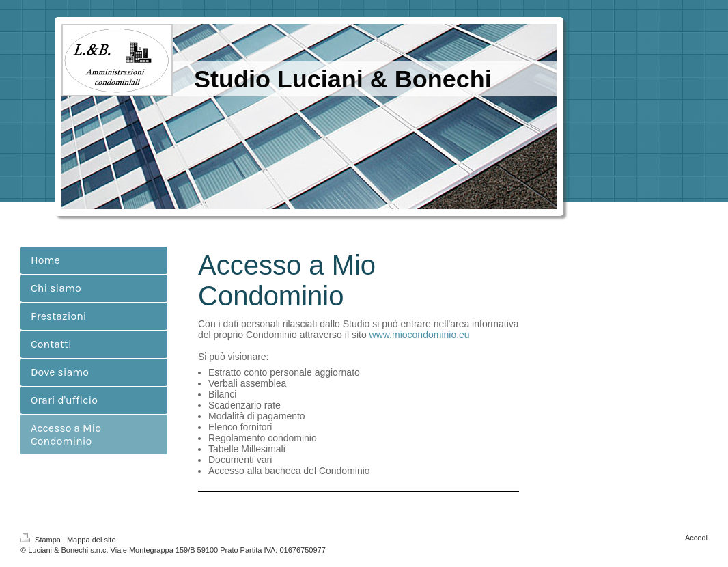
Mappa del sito (92, 540)
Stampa (42, 540)
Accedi (696, 538)
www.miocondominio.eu (420, 335)
